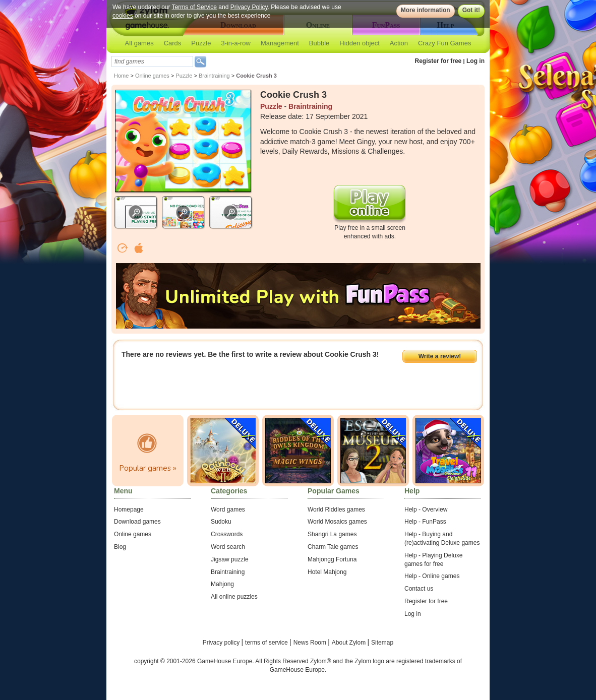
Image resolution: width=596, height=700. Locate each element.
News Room (311, 643)
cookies (123, 16)
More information (426, 10)
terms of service (267, 643)
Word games (228, 510)
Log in (475, 61)
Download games (137, 522)
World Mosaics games (337, 522)
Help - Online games (432, 576)
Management (280, 43)
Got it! (471, 10)
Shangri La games (332, 534)
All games (139, 43)
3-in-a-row (236, 43)
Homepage (129, 510)
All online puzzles (234, 597)
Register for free (438, 61)
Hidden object (360, 43)
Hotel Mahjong (327, 572)
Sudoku (221, 522)
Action (399, 43)
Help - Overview (426, 510)
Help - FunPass (425, 522)
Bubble (319, 43)
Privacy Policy (249, 7)
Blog (120, 547)
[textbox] (152, 61)
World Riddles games (336, 510)
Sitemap (382, 643)
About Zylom (350, 643)
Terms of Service (194, 7)
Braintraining (214, 76)
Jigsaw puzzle (230, 559)
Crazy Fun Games (444, 43)
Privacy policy (222, 643)
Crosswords (227, 534)
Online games (152, 76)
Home (121, 76)
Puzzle (201, 43)
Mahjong (222, 584)
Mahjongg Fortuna (332, 559)
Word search (228, 547)
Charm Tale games (333, 547)
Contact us (419, 589)
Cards (173, 43)
